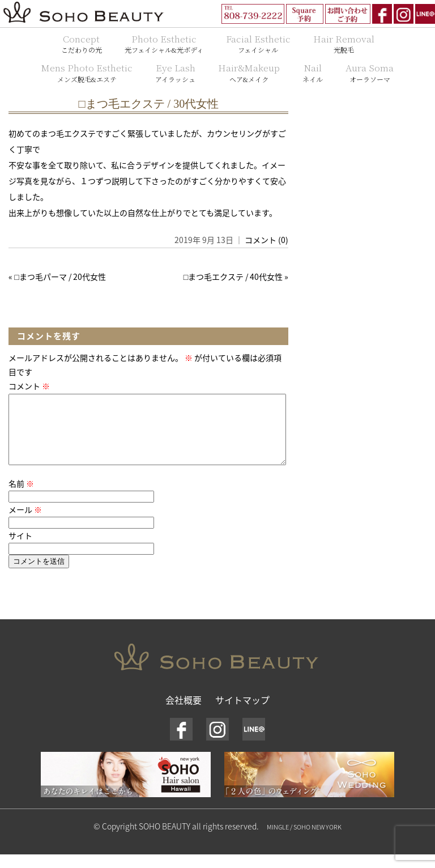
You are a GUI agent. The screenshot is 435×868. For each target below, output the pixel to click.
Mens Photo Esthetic (87, 73)
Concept (82, 44)
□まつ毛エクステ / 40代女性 (233, 276)
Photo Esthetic (164, 44)
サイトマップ (242, 713)
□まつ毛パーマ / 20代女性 (60, 276)
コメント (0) (266, 240)
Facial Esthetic (258, 44)
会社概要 (184, 713)
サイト (20, 549)
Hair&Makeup (249, 73)
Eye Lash (175, 73)
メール (25, 523)
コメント (29, 386)
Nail (313, 73)
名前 (21, 497)
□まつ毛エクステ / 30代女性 (149, 104)
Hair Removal (344, 44)
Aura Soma (370, 73)
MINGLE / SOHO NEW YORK (304, 841)
